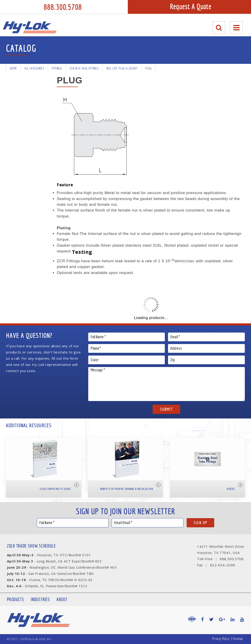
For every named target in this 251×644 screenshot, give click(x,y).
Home (13, 68)
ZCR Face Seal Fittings (84, 68)
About (62, 599)
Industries (40, 599)
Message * (167, 384)
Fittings (57, 68)
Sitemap (238, 639)
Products (15, 599)
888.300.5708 (63, 7)
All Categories (34, 68)
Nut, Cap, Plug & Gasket (122, 68)
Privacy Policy (221, 639)
